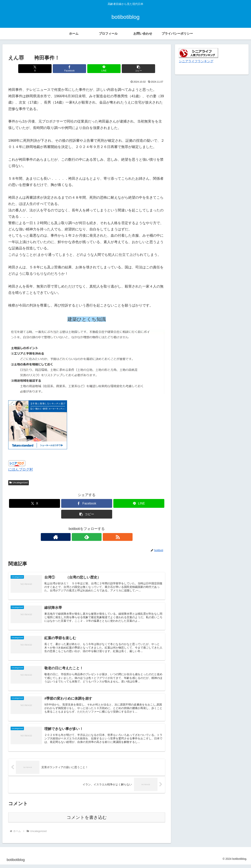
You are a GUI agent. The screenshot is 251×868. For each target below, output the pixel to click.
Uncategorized (19, 483)
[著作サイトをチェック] (78, 537)
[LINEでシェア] (100, 69)
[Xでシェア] (47, 69)
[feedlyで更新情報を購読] (87, 537)
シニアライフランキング (196, 61)
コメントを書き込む (87, 821)
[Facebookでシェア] (74, 69)
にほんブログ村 (21, 469)
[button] (126, 69)
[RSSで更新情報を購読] (96, 537)
